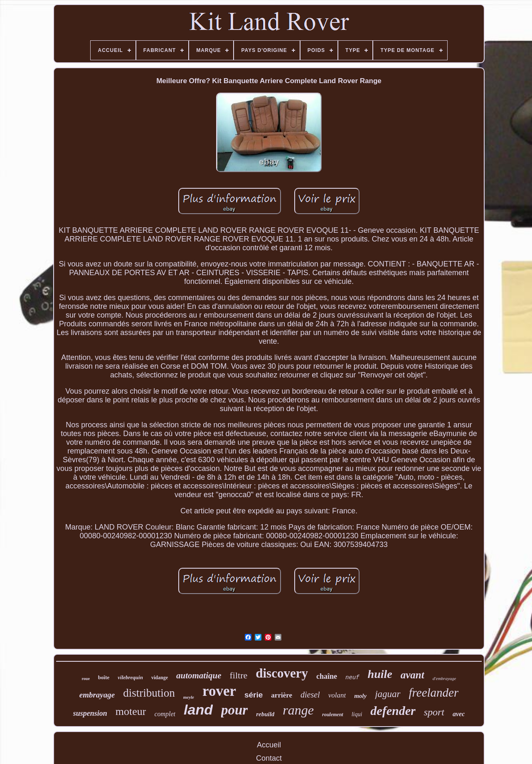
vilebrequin (130, 677)
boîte (104, 677)
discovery (282, 673)
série (254, 695)
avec (459, 714)
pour (234, 710)
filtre (239, 675)
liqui (357, 714)
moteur (131, 711)
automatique (199, 675)
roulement (333, 715)
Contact (269, 758)
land (198, 710)
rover (219, 691)
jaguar (388, 694)
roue (86, 679)
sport (434, 712)
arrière (282, 695)
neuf (352, 678)
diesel (310, 695)
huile (380, 674)
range (298, 710)
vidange (160, 678)
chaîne (327, 676)
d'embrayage (445, 678)
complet (165, 714)
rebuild (265, 714)
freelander (434, 693)
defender (393, 711)
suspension (90, 713)
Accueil (269, 745)
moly (360, 696)
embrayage (97, 695)
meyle (189, 697)
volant (337, 695)
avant (413, 675)
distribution (149, 693)
